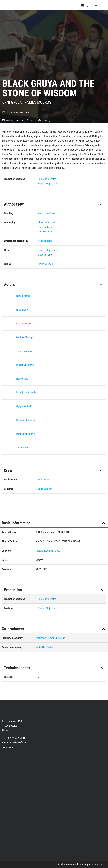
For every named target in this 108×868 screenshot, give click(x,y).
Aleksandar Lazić (46, 222)
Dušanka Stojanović (26, 420)
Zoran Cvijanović (25, 351)
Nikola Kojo (22, 310)
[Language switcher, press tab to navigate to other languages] (93, 6)
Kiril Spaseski (44, 480)
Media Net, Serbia (44, 647)
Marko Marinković (47, 213)
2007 (27, 113)
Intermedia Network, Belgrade (50, 638)
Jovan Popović (45, 231)
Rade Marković (45, 227)
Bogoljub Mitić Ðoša (26, 392)
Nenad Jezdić (23, 296)
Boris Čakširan (45, 489)
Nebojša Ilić (22, 379)
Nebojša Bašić (45, 241)
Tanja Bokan (22, 448)
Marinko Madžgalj (25, 337)
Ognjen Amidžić (24, 406)
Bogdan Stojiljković (47, 183)
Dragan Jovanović (25, 365)
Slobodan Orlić (45, 255)
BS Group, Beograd (47, 179)
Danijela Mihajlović (26, 434)
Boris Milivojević (25, 323)
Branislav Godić (45, 264)
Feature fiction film (15, 113)
